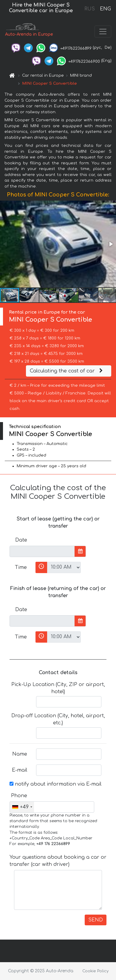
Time (21, 567)
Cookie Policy (95, 971)
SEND (96, 920)
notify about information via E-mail (55, 784)
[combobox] (22, 807)
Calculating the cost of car (67, 371)
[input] (42, 551)
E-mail (20, 770)
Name (20, 754)
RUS (90, 9)
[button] (111, 244)
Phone (19, 796)
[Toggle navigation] (103, 32)
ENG (105, 9)
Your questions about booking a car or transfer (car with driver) (58, 861)
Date (21, 540)
